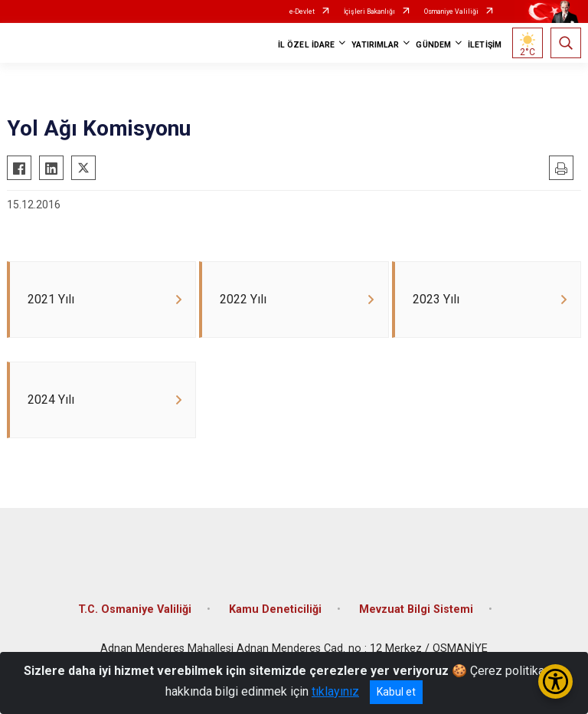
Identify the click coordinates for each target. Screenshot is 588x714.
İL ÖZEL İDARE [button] (306, 45)
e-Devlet (302, 11)
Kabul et (396, 692)
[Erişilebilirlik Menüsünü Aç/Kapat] (555, 681)
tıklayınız (335, 691)
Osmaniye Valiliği (451, 11)
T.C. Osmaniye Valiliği (135, 616)
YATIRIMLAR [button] (375, 45)
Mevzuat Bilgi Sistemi (416, 616)
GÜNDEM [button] (433, 45)
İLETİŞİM (485, 45)
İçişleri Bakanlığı (369, 11)
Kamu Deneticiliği (275, 616)
